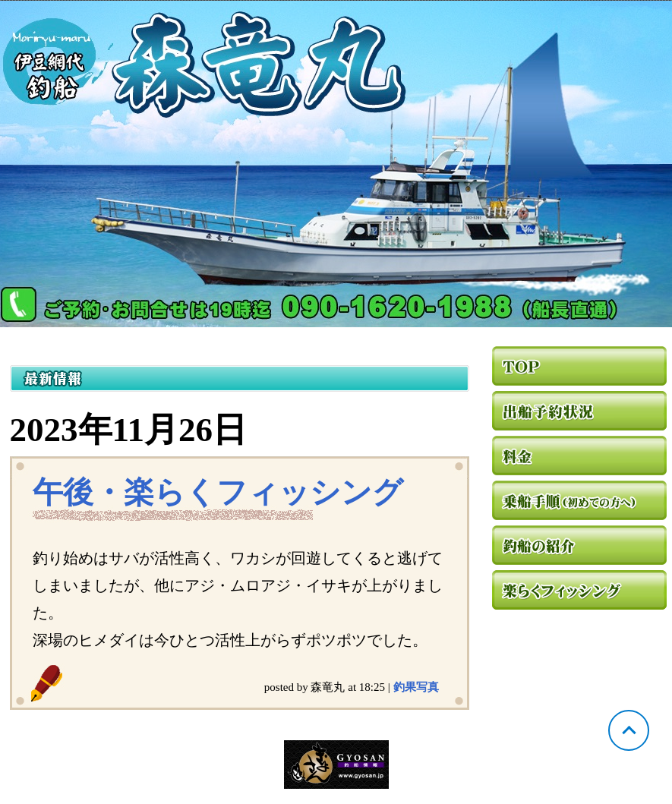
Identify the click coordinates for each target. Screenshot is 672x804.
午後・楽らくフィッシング (218, 492)
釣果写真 (416, 687)
